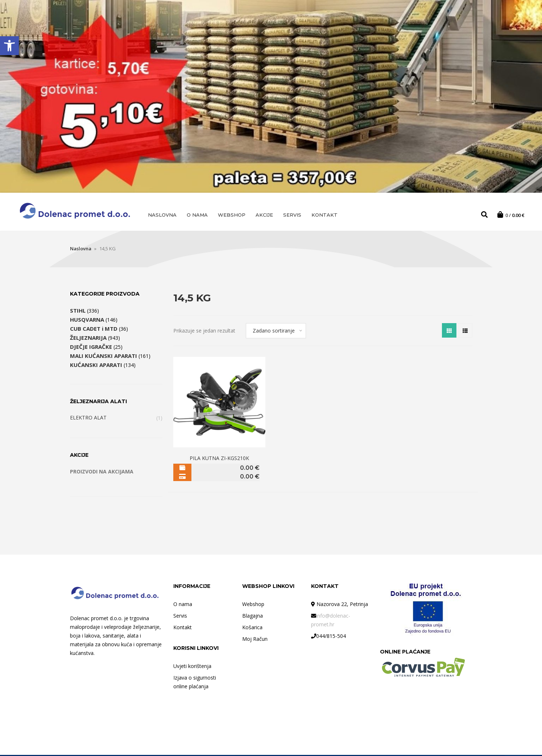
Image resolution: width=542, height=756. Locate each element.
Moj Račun (255, 640)
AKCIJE (264, 215)
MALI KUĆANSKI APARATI (104, 357)
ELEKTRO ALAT (88, 419)
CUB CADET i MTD (94, 330)
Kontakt (324, 215)
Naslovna (162, 215)
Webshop (232, 215)
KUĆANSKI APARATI (96, 366)
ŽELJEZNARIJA (88, 339)
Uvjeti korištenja (192, 667)
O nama (197, 215)
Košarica (252, 628)
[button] (9, 46)
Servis (292, 215)
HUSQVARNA (87, 321)
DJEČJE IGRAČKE (91, 348)
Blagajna (253, 617)
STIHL (78, 312)
